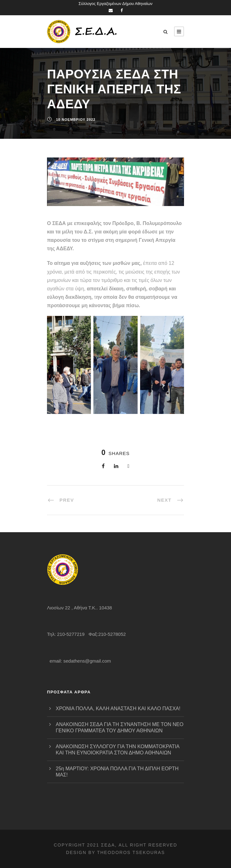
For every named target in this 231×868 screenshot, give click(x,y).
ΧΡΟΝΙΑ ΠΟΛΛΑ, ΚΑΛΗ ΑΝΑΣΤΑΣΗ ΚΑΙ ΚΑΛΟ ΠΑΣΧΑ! (118, 708)
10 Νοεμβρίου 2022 (76, 120)
